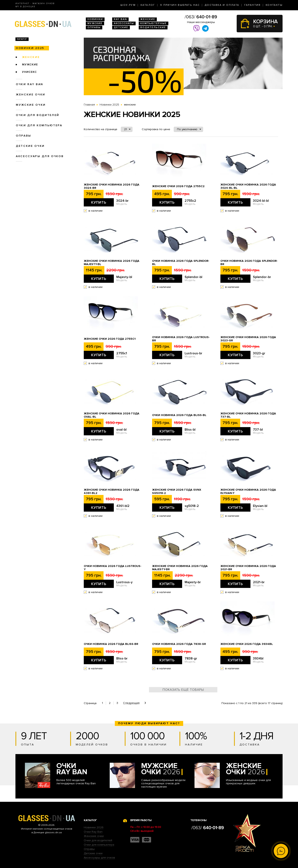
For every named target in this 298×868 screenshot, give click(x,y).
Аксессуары (124, 23)
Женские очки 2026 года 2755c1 (110, 339)
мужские (30, 64)
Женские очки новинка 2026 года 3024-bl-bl (248, 186)
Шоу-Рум (128, 5)
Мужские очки (31, 105)
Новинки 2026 (94, 827)
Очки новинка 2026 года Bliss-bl (179, 415)
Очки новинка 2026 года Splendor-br (249, 263)
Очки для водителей (38, 115)
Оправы (94, 27)
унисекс (29, 72)
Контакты (274, 5)
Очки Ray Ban (93, 832)
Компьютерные (154, 23)
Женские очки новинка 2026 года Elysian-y (248, 491)
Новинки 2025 (30, 48)
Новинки (95, 19)
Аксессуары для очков (40, 156)
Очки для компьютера (39, 125)
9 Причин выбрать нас (180, 5)
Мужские (95, 23)
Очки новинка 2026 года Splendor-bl (181, 263)
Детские (121, 27)
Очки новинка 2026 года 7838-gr (179, 644)
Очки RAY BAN (30, 84)
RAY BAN (120, 19)
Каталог (148, 5)
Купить (99, 202)
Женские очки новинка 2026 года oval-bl (112, 415)
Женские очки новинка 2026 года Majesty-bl (112, 263)
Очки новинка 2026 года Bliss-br (111, 644)
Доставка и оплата (222, 5)
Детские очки (30, 146)
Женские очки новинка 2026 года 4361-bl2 (112, 491)
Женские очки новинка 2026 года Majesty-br (180, 568)
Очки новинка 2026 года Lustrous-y (113, 568)
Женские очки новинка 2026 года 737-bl (248, 415)
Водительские (153, 27)
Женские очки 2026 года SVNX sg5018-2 (177, 491)
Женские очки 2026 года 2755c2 (178, 186)
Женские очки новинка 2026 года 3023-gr (248, 339)
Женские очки (31, 94)
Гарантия (253, 5)
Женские (148, 19)
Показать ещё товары (183, 690)
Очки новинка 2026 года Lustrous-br (181, 339)
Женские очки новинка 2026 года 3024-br (112, 186)
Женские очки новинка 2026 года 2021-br (248, 568)
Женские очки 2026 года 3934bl (247, 644)
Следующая (131, 703)
